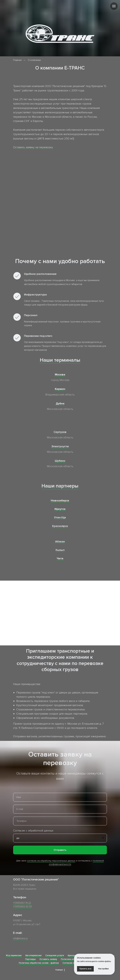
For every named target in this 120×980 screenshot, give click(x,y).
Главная (17, 60)
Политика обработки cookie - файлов (39, 963)
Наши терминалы (60, 360)
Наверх (60, 970)
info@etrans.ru (20, 938)
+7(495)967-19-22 (22, 903)
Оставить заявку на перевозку (33, 147)
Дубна (60, 403)
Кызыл (60, 550)
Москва (60, 375)
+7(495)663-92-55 (22, 906)
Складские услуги (55, 955)
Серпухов (60, 432)
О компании (34, 60)
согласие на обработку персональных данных (51, 861)
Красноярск (60, 526)
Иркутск (60, 509)
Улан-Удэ (60, 517)
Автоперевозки (33, 955)
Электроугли (60, 446)
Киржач (60, 389)
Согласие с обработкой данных (33, 831)
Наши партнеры (60, 486)
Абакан (60, 541)
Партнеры (30, 959)
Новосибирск (60, 500)
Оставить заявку (48, 959)
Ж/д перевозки (14, 955)
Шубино (60, 461)
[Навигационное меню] (114, 6)
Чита (60, 558)
